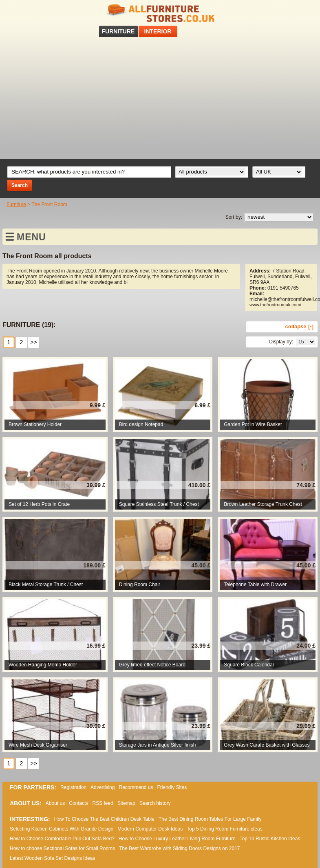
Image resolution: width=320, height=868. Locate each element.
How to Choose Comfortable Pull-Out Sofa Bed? (62, 839)
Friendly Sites (172, 787)
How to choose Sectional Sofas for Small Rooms (62, 848)
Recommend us (136, 787)
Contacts (78, 803)
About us (55, 803)
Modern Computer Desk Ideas (150, 829)
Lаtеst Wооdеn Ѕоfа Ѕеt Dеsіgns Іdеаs (52, 858)
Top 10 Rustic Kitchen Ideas (270, 839)
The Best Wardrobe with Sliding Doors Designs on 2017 (179, 848)
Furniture (16, 204)
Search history (155, 803)
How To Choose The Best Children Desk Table (104, 819)
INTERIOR (158, 31)
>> (33, 342)
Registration (73, 787)
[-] (311, 326)
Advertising (103, 787)
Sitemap (126, 803)
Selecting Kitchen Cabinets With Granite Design (62, 829)
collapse (296, 326)
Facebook (293, 12)
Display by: (281, 342)
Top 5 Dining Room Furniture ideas (224, 829)
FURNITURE (118, 31)
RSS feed (303, 12)
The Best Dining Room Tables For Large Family (210, 819)
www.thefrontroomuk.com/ (275, 305)
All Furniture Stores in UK (160, 13)
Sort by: (234, 217)
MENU (31, 237)
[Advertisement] (160, 98)
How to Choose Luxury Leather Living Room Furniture (177, 839)
